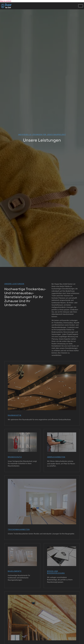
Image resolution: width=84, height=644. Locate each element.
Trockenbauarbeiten (19, 530)
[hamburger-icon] (81, 6)
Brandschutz (15, 457)
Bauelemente (15, 571)
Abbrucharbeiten (56, 457)
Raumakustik (15, 415)
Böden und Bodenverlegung (56, 572)
